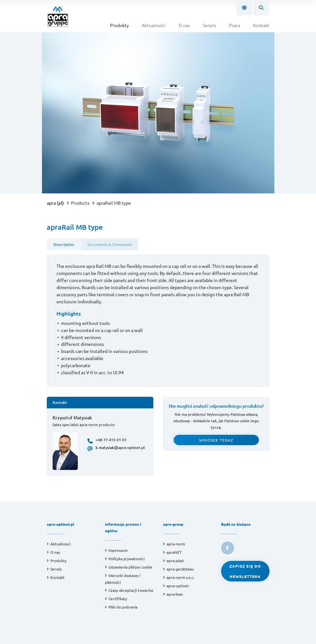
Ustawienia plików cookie (130, 567)
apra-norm (176, 544)
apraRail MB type (114, 203)
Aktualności (154, 25)
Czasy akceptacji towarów (131, 590)
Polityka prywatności (127, 559)
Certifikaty (118, 599)
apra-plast (175, 561)
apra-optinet (178, 586)
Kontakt (261, 25)
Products (80, 203)
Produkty (119, 25)
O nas (184, 25)
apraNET (174, 552)
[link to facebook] (228, 548)
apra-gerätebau (180, 569)
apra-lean (175, 594)
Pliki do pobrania (123, 607)
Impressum (118, 550)
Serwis (209, 25)
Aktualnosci (61, 544)
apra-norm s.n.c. (181, 577)
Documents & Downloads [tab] (110, 244)
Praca (234, 25)
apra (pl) (55, 203)
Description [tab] (64, 244)
